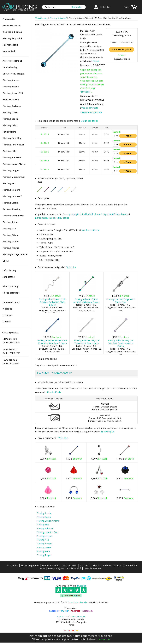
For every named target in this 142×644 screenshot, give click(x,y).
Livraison (7, 315)
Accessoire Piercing (13, 61)
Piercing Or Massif (12, 196)
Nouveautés (9, 19)
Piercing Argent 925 (13, 93)
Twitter (65, 611)
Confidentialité (74, 568)
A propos (7, 309)
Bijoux (6, 261)
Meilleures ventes (12, 25)
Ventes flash (9, 51)
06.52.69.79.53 (78, 617)
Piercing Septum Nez (14, 216)
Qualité (7, 322)
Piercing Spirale (11, 222)
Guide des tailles (90, 121)
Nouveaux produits (30, 565)
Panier (127, 7)
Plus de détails (54, 392)
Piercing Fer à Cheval (13, 145)
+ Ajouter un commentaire (54, 373)
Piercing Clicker (11, 112)
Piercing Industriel (12, 158)
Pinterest (75, 611)
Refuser (92, 639)
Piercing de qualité (12, 38)
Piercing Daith (10, 125)
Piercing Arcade (11, 87)
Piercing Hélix (10, 151)
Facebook (54, 611)
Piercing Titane (11, 241)
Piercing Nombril (11, 190)
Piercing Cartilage (12, 106)
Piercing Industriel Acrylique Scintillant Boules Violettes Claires (121, 343)
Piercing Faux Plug (12, 138)
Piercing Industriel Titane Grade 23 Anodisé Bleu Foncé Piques (52, 342)
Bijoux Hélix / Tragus (13, 74)
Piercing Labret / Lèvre (14, 164)
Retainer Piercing (12, 209)
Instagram (87, 611)
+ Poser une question (91, 112)
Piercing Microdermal (14, 177)
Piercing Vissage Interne (15, 254)
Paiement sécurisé (112, 565)
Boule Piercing (10, 67)
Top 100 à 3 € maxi (13, 32)
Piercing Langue (11, 170)
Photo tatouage (11, 293)
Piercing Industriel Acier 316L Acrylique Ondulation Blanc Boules (52, 302)
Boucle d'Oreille (11, 99)
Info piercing (9, 270)
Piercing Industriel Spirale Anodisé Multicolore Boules (87, 301)
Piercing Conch (10, 119)
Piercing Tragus (11, 248)
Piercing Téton (10, 235)
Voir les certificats (90, 108)
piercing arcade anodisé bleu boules (52, 218)
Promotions (12, 565)
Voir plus (71, 267)
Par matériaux (10, 45)
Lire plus (95, 61)
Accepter (105, 639)
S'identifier (105, 7)
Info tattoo (9, 277)
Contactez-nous (11, 302)
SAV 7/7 (61, 617)
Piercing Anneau (11, 80)
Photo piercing (10, 286)
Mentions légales (56, 568)
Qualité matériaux (92, 568)
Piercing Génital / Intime (48, 521)
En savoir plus (108, 432)
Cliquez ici (38, 639)
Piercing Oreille (11, 203)
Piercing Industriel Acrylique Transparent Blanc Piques (87, 342)
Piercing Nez (9, 183)
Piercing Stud (10, 229)
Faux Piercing (10, 132)
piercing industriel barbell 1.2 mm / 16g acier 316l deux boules (98, 214)
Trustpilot (81, 586)
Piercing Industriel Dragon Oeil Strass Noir (121, 301)
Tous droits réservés (77, 602)
